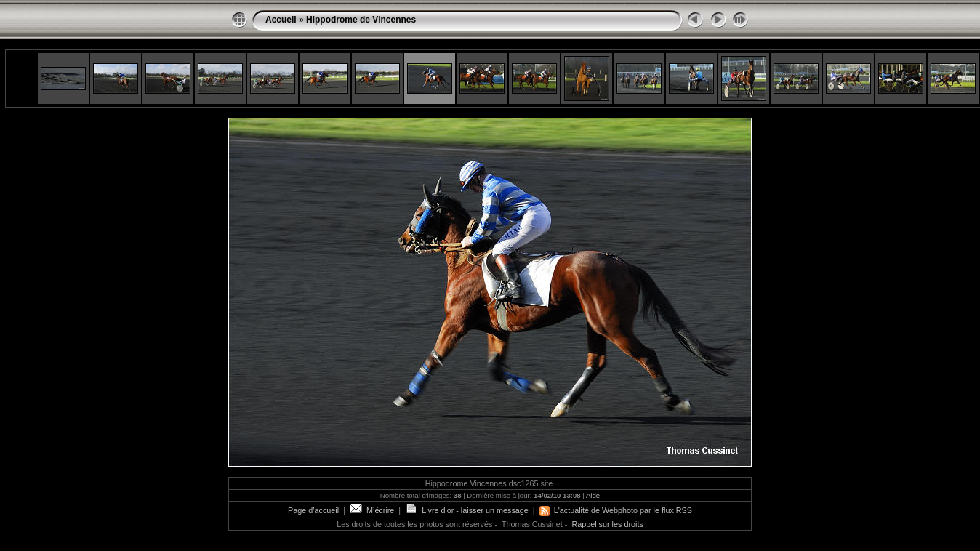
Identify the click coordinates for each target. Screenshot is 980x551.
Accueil (281, 20)
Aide (593, 495)
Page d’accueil (313, 510)
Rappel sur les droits (607, 524)
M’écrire (372, 510)
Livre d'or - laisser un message (467, 510)
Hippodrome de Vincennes (361, 20)
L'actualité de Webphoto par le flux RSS (616, 510)
